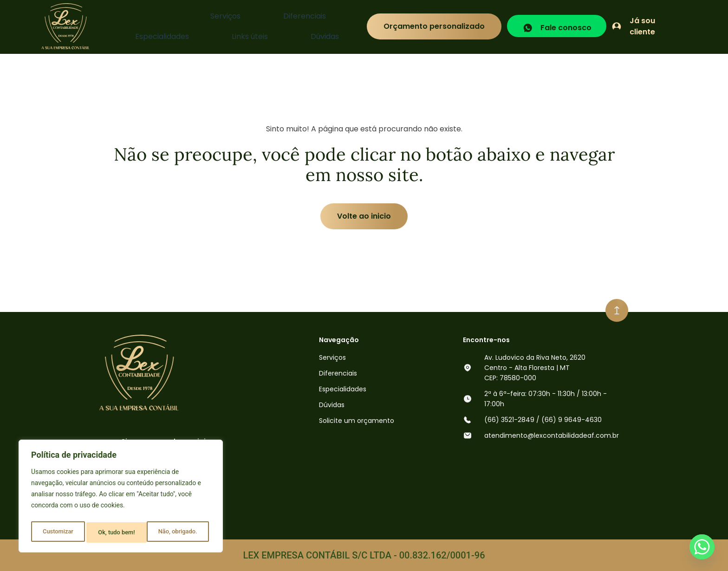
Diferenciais (175, 26)
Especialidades (236, 26)
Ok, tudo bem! (181, 532)
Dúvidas (340, 26)
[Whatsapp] (702, 547)
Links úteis (294, 26)
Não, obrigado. (117, 532)
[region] (121, 498)
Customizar (57, 532)
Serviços (126, 26)
